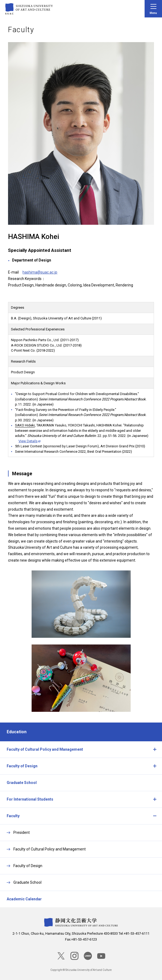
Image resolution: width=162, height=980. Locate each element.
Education (17, 732)
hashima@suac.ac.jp (40, 272)
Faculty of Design (22, 766)
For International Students (30, 799)
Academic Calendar (24, 899)
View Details (28, 441)
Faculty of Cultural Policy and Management (45, 749)
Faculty (13, 816)
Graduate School (22, 783)
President (22, 832)
